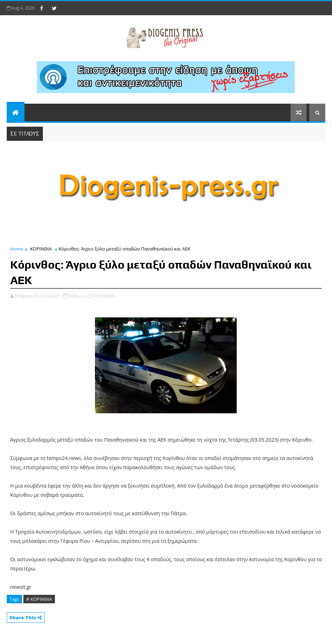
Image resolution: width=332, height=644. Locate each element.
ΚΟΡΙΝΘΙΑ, (104, 296)
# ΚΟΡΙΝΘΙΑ (39, 599)
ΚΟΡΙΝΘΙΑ (41, 249)
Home (17, 249)
